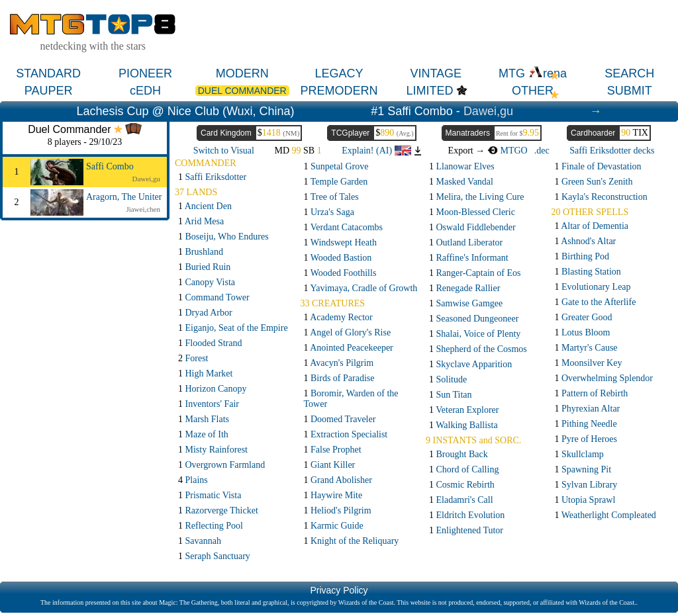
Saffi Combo (110, 166)
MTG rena (533, 73)
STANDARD (48, 73)
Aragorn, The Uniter (124, 197)
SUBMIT (630, 91)
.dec (542, 151)
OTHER (533, 91)
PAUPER (49, 91)
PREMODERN (339, 91)
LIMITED (429, 91)
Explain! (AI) (376, 151)
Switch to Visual (224, 151)
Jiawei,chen (143, 209)
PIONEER (145, 73)
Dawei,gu (488, 111)
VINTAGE (436, 73)
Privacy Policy (339, 590)
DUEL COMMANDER (242, 91)
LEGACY (339, 73)
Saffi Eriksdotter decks (612, 151)
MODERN (242, 73)
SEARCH (629, 73)
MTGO (508, 151)
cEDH (145, 91)
